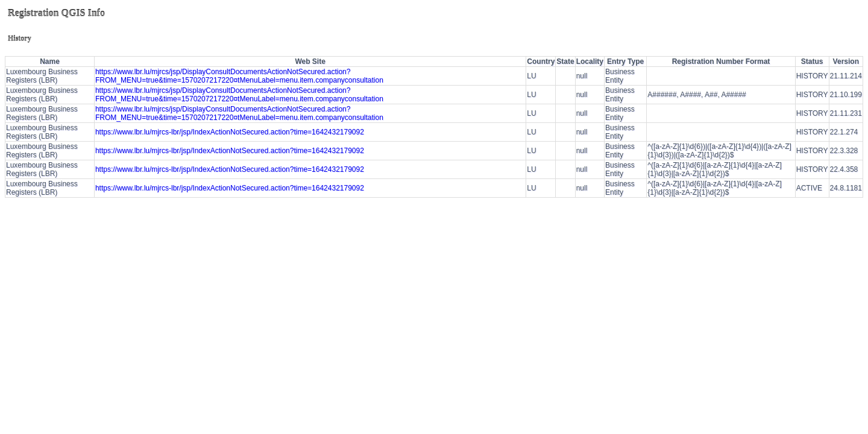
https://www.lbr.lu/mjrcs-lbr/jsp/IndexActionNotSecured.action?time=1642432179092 (230, 132)
